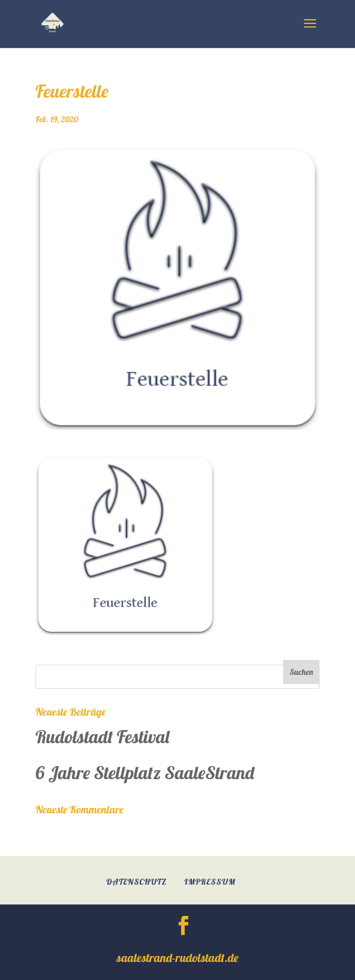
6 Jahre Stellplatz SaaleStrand (145, 773)
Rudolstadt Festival (102, 737)
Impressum (210, 882)
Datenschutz (136, 882)
